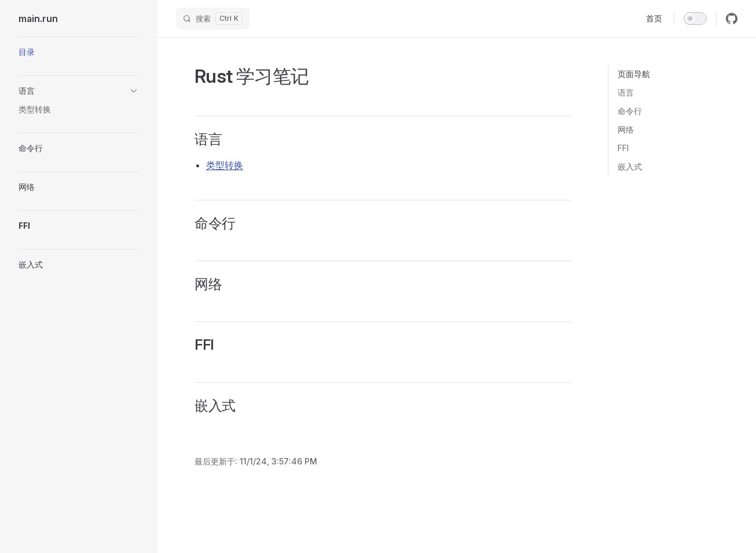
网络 (626, 129)
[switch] (695, 19)
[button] (79, 91)
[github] (732, 19)
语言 (626, 92)
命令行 (630, 111)
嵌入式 (630, 166)
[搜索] (213, 19)
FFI (623, 148)
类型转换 (225, 165)
